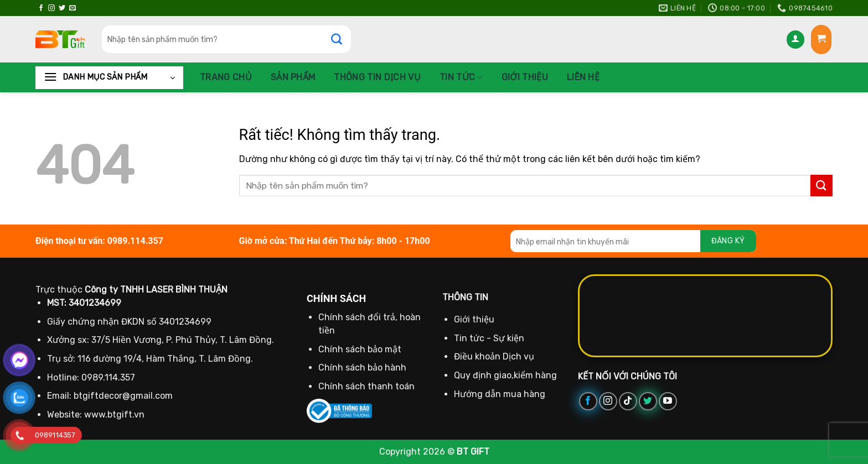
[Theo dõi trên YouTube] (668, 401)
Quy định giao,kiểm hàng (505, 375)
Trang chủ (226, 77)
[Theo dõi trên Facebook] (41, 8)
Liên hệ (583, 77)
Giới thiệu (525, 77)
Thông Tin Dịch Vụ (377, 77)
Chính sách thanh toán (366, 386)
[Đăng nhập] (795, 40)
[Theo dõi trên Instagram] (51, 8)
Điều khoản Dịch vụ (494, 356)
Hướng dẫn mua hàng (500, 394)
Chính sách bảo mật (360, 349)
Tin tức (461, 77)
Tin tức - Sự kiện (489, 338)
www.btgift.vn (114, 415)
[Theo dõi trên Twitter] (62, 8)
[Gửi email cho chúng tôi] (73, 8)
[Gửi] (342, 39)
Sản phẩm (293, 77)
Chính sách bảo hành (362, 367)
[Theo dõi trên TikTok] (628, 401)
